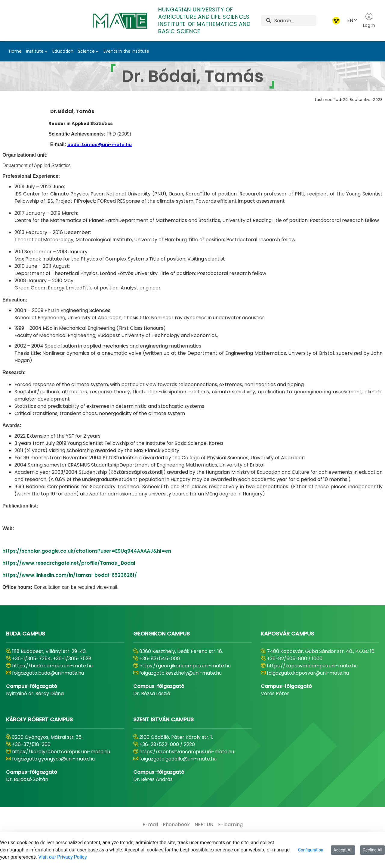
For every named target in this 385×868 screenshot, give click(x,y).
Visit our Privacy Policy (62, 857)
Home (15, 51)
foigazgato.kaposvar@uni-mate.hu (308, 673)
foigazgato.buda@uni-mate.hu (48, 673)
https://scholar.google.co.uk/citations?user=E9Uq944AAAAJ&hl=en (87, 551)
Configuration (311, 850)
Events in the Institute (126, 51)
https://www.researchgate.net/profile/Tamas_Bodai (69, 563)
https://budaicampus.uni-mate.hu (52, 666)
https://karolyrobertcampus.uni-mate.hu (61, 752)
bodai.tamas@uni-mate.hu (100, 145)
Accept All (343, 850)
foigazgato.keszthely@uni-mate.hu (180, 673)
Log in (369, 20)
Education (63, 51)
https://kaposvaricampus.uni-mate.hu (312, 666)
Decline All (373, 850)
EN (353, 20)
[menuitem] (150, 825)
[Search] (295, 20)
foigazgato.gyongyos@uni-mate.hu (53, 759)
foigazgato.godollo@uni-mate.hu (178, 759)
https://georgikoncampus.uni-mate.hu (185, 666)
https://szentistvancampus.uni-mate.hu (187, 752)
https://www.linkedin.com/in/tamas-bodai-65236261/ (70, 575)
